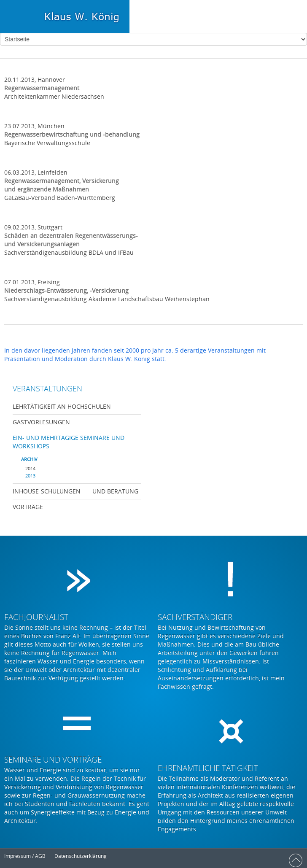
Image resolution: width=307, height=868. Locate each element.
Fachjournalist (36, 617)
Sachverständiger (195, 617)
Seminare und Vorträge (53, 760)
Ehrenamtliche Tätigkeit (208, 768)
